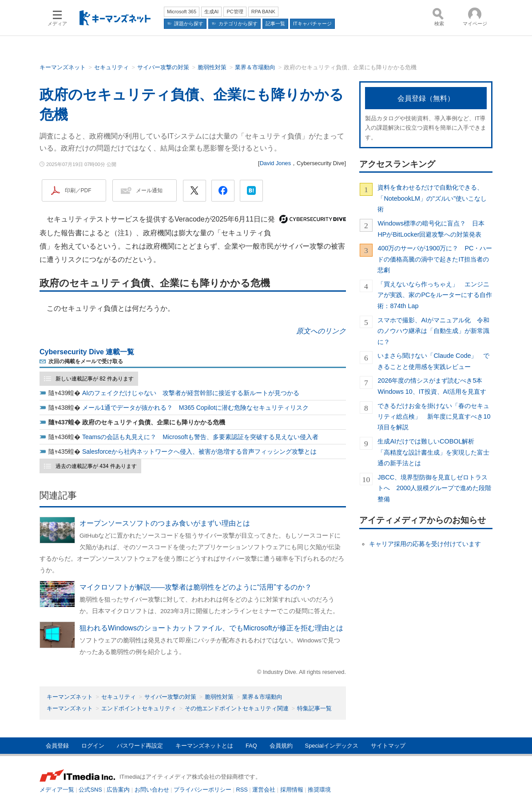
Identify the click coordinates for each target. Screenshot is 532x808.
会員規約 (281, 746)
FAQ (251, 746)
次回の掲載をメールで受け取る (86, 361)
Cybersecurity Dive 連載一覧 (87, 352)
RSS (242, 790)
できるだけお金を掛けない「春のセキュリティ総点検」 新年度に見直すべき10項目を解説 (434, 417)
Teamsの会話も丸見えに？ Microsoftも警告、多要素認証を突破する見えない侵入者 (200, 437)
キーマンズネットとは (204, 746)
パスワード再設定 (140, 746)
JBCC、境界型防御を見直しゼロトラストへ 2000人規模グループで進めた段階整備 (434, 488)
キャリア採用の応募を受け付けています (425, 544)
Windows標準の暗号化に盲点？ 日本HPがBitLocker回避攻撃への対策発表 (431, 229)
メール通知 (149, 190)
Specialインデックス (332, 746)
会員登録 (57, 746)
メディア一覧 (57, 790)
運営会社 (264, 790)
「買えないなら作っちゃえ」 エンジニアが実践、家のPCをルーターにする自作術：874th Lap (435, 295)
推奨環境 (319, 790)
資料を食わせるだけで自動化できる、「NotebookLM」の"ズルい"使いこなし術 (432, 198)
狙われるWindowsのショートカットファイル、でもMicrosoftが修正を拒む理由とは (211, 628)
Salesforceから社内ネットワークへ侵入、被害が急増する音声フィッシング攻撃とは (199, 452)
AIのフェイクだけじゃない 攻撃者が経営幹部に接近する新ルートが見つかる (191, 393)
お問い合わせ (152, 790)
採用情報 (292, 790)
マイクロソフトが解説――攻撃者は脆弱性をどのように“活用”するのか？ (196, 587)
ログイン (93, 746)
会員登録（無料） (426, 98)
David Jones (275, 163)
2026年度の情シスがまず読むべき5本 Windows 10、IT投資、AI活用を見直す (433, 386)
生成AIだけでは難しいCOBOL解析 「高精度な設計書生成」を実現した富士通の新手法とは (433, 452)
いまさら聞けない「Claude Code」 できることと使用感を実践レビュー (433, 361)
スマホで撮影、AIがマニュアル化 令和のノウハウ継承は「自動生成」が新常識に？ (433, 331)
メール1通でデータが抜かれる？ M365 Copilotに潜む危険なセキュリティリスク (195, 408)
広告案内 (118, 790)
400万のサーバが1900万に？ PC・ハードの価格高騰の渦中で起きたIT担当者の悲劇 (435, 259)
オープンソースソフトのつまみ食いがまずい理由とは (165, 523)
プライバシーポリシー (202, 790)
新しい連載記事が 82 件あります (95, 379)
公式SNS (90, 790)
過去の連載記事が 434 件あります (96, 466)
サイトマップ (388, 746)
